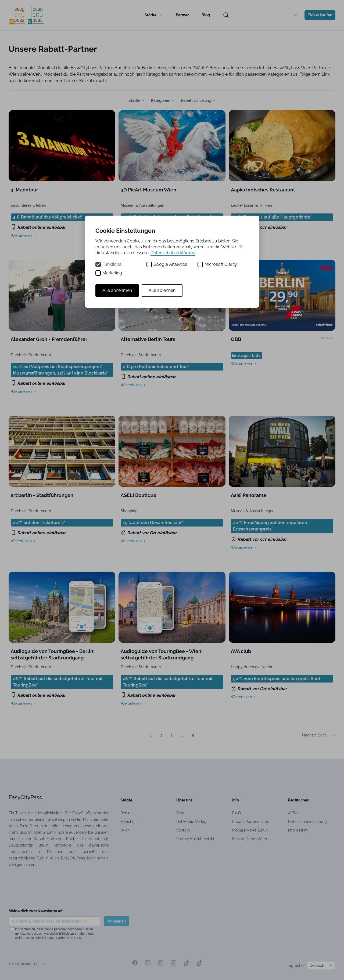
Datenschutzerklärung (173, 253)
